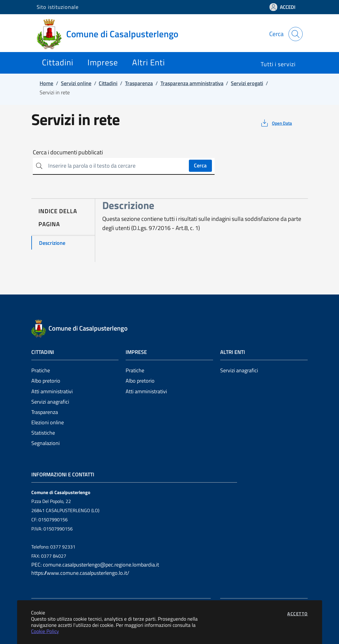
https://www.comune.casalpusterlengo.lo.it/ (80, 573)
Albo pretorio (46, 381)
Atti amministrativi (52, 391)
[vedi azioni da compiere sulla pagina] (276, 123)
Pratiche (41, 370)
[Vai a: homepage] (111, 34)
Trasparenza (45, 412)
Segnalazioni (46, 443)
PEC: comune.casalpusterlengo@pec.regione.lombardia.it (95, 565)
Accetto (298, 614)
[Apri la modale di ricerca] (296, 34)
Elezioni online (48, 422)
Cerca (200, 165)
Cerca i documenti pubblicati (68, 152)
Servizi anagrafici (50, 402)
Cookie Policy (45, 631)
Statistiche (43, 433)
